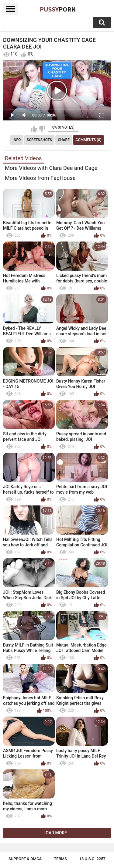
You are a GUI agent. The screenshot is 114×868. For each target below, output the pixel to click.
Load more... (57, 833)
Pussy (58, 9)
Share (64, 140)
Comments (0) (89, 140)
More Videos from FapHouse (40, 178)
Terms (60, 859)
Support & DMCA (25, 859)
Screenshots (39, 140)
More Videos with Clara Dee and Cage (51, 168)
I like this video (34, 129)
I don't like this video (42, 129)
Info (17, 140)
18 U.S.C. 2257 (93, 859)
